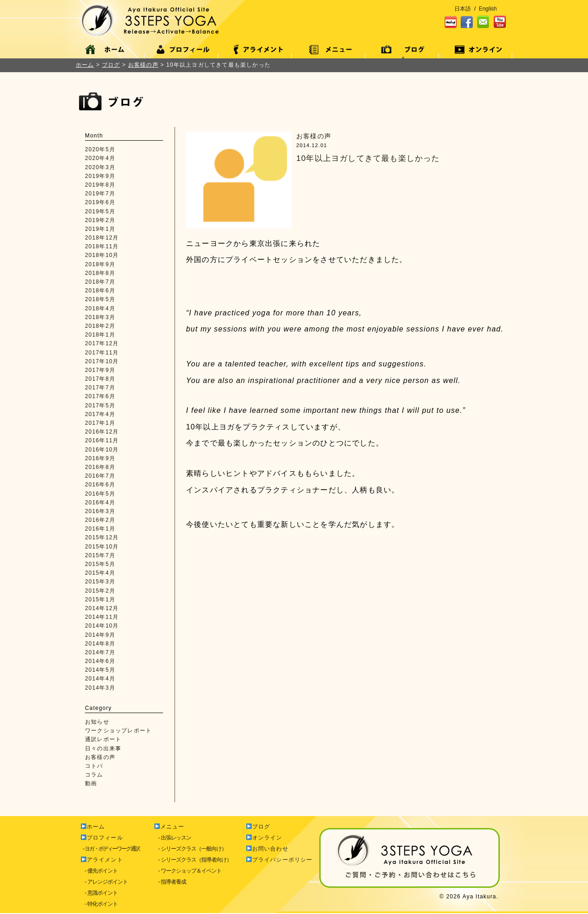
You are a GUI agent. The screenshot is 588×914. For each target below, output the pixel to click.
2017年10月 (102, 361)
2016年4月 (100, 503)
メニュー (170, 827)
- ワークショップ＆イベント (188, 871)
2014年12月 (102, 608)
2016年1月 (100, 529)
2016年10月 (102, 450)
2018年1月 (100, 335)
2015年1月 (100, 600)
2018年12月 (102, 238)
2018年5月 (100, 299)
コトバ (94, 766)
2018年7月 (100, 282)
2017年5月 (100, 406)
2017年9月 (100, 370)
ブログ (258, 827)
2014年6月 (100, 661)
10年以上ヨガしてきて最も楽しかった (368, 158)
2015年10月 (102, 547)
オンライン (264, 838)
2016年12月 (102, 432)
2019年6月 (100, 202)
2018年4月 (100, 308)
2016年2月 (100, 520)
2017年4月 (100, 414)
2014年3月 (100, 688)
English (488, 9)
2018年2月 (100, 326)
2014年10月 (102, 626)
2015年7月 (100, 555)
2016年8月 (100, 467)
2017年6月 (100, 396)
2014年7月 (100, 652)
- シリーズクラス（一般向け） (190, 849)
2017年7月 (100, 388)
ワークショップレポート (118, 731)
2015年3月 (100, 582)
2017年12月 (102, 343)
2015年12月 (102, 537)
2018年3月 (100, 317)
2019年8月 (100, 185)
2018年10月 (102, 255)
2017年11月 (102, 353)
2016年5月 (100, 494)
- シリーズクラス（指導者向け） (193, 860)
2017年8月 (100, 379)
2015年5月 (100, 564)
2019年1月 (100, 229)
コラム (94, 775)
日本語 (463, 9)
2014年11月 (102, 617)
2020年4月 (100, 158)
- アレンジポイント (104, 882)
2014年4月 (100, 679)
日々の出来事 (103, 748)
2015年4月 (100, 573)
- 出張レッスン (172, 838)
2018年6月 (100, 291)
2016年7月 (100, 476)
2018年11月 (102, 246)
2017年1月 (100, 423)
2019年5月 (100, 211)
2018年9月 (100, 264)
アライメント (102, 860)
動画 (91, 783)
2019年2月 (100, 220)
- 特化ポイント (99, 904)
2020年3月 (100, 167)
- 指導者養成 (170, 882)
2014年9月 (100, 635)
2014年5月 (100, 670)
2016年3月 (100, 511)
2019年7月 (100, 194)
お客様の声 (100, 757)
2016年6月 (100, 485)
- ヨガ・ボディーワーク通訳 (110, 849)
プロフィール (102, 838)
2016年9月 (100, 458)
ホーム (85, 65)
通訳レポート (103, 739)
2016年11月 (102, 440)
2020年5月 (100, 149)
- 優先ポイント (99, 871)
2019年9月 (100, 176)
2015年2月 (100, 591)
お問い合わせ (267, 849)
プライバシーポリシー (280, 860)
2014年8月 (100, 644)
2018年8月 (100, 273)
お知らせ (97, 722)
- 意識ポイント (99, 893)
